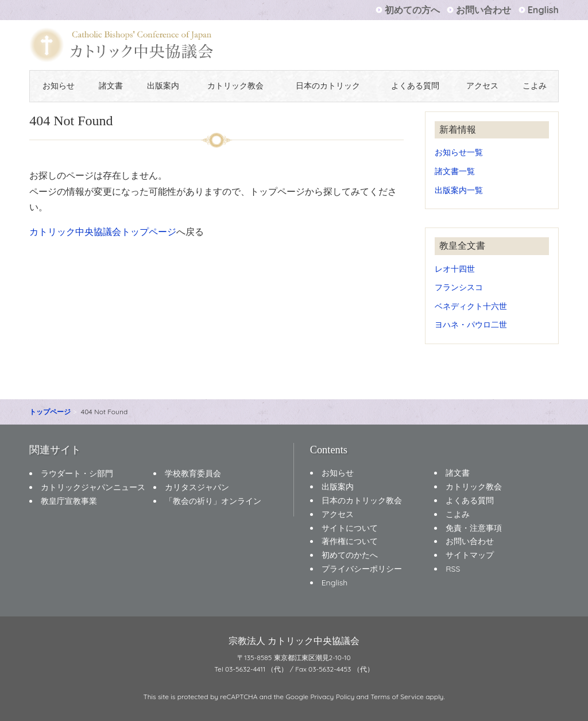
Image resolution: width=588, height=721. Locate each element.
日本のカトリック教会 (362, 500)
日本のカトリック (328, 86)
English (543, 10)
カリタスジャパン (197, 487)
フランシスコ (459, 287)
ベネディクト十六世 (471, 306)
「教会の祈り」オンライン (213, 501)
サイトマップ (470, 555)
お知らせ (59, 86)
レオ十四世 (455, 269)
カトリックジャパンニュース (93, 487)
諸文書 (111, 86)
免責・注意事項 (474, 528)
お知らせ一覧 (459, 152)
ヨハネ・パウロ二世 (471, 324)
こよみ (535, 86)
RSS (453, 569)
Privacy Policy (332, 697)
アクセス (482, 86)
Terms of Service (397, 697)
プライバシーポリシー (362, 569)
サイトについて (350, 528)
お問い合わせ (483, 10)
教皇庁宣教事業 (69, 501)
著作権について (350, 541)
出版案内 (163, 86)
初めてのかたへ (350, 555)
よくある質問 (415, 86)
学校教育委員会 (193, 473)
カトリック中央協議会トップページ (103, 232)
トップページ (50, 412)
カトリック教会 (235, 86)
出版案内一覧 (459, 190)
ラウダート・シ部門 (77, 473)
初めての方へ (412, 10)
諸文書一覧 (455, 171)
